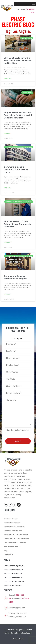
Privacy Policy (18, 639)
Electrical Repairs (11, 519)
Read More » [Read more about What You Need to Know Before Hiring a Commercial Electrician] (7, 242)
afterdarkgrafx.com (23, 633)
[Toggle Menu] (34, 4)
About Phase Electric (12, 547)
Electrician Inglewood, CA (14, 577)
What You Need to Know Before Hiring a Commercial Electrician (18, 224)
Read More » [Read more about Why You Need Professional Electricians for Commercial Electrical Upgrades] (7, 133)
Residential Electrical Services (16, 535)
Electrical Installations (13, 531)
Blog (6, 551)
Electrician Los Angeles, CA (14, 566)
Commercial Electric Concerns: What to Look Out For (16, 170)
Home (6, 515)
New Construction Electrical (15, 543)
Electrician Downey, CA (13, 585)
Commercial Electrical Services (16, 539)
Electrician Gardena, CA (13, 574)
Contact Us (8, 555)
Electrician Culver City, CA (14, 581)
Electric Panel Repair (12, 523)
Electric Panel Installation (14, 527)
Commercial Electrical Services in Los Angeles (15, 277)
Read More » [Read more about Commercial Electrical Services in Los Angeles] (7, 294)
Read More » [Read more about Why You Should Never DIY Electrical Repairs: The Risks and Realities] (7, 79)
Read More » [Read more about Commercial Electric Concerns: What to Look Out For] (7, 188)
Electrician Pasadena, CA (14, 570)
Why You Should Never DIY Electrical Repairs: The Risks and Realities (18, 61)
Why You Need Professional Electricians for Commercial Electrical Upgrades (18, 115)
